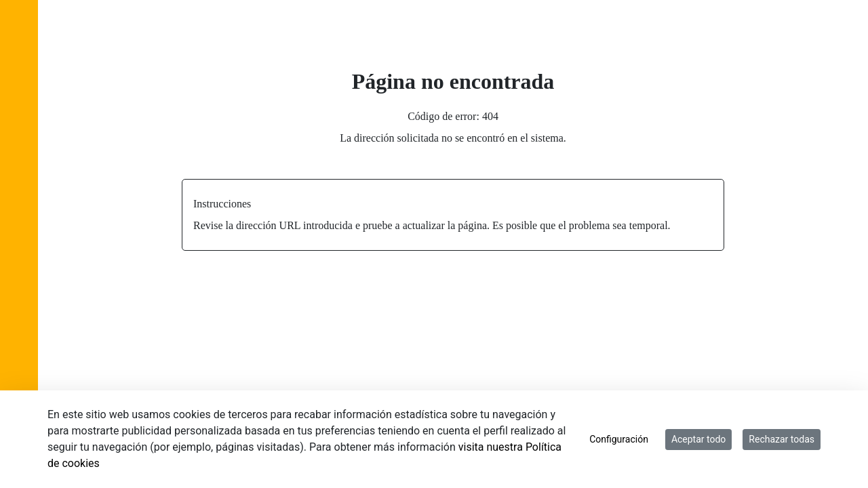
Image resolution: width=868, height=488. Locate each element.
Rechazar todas (782, 439)
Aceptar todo (698, 439)
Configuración (619, 439)
